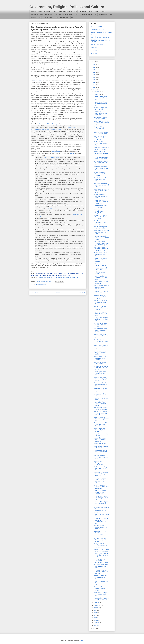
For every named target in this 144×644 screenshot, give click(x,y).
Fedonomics (83, 11)
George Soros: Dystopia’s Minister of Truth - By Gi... (101, 163)
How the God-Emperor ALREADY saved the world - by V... (100, 413)
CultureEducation (86, 15)
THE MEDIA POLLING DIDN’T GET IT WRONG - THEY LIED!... (100, 480)
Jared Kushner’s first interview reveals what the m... (101, 196)
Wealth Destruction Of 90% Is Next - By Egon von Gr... (101, 153)
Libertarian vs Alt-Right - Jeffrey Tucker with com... (101, 325)
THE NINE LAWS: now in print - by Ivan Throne (101, 158)
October (97, 603)
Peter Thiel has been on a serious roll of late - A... (101, 599)
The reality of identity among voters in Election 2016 (100, 492)
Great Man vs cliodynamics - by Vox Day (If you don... (101, 222)
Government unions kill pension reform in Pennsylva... (100, 424)
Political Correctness (65, 11)
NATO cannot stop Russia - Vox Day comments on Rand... (101, 123)
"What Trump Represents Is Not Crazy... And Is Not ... (101, 594)
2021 (94, 77)
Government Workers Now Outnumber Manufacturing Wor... (101, 509)
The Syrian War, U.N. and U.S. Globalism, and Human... (101, 545)
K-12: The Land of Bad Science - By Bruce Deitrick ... (100, 302)
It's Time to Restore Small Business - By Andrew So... (101, 319)
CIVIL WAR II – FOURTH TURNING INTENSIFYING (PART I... (101, 533)
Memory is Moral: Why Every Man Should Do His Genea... (101, 202)
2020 (94, 80)
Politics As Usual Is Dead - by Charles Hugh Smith (101, 550)
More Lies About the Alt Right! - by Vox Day (100, 269)
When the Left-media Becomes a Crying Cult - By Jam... (101, 379)
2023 (94, 72)
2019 (94, 82)
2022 (94, 75)
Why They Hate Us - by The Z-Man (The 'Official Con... (101, 515)
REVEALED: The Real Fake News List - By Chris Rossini (100, 254)
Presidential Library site (52, 209)
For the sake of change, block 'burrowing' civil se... (101, 452)
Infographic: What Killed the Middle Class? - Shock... (101, 577)
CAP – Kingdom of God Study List (100, 37)
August (96, 608)
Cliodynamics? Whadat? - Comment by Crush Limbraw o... (101, 217)
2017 (94, 87)
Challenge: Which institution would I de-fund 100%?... (101, 113)
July (95, 610)
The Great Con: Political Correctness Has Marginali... (101, 260)
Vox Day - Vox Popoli (97, 45)
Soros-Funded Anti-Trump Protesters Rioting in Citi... (101, 384)
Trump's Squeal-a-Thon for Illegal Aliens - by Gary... (100, 278)
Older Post (81, 293)
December (97, 92)
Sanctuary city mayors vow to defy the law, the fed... (101, 336)
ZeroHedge (94, 54)
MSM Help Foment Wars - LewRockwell (101, 108)
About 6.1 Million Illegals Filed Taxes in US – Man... (101, 503)
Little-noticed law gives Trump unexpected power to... (100, 330)
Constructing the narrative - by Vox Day (101, 447)
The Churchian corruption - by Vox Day (101, 292)
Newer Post (35, 293)
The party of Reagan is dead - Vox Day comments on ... (100, 128)
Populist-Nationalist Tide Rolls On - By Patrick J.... (101, 104)
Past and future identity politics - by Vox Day (100, 408)
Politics (34, 11)
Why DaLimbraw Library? (98, 27)
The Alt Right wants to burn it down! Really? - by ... (101, 373)
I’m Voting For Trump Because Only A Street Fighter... (101, 540)
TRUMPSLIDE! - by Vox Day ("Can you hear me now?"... (101, 498)
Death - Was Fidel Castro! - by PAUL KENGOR (101, 133)
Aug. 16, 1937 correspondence (52, 157)
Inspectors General (38, 81)
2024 (94, 70)
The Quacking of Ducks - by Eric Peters (101, 206)
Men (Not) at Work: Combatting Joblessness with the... (101, 561)
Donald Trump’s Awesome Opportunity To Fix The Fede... (101, 232)
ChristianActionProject (66, 15)
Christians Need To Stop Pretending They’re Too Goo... (101, 555)
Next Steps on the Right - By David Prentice (101, 118)
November (97, 94)
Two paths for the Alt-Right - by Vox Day (101, 435)
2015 (94, 628)
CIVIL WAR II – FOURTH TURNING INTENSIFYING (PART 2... (101, 521)
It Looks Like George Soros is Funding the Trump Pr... (100, 440)
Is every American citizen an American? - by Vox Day (101, 347)
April (96, 618)
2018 (94, 85)
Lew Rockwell (94, 48)
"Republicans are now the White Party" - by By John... (101, 368)
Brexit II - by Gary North (101, 444)
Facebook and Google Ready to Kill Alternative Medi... (101, 238)
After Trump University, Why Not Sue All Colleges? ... (100, 138)
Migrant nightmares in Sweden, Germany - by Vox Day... (101, 572)
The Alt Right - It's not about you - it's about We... (100, 314)
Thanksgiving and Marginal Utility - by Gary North (100, 211)
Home (58, 293)
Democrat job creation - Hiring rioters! (100, 363)
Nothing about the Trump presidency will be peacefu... (101, 358)
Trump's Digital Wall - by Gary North (101, 282)
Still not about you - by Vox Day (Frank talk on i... (101, 265)
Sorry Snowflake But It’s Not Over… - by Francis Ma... (101, 419)
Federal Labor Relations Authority (48, 124)
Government (47, 11)
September (97, 605)
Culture (97, 11)
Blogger (81, 640)
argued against (56, 152)
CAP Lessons (64, 18)
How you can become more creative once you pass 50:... (101, 308)
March (96, 620)
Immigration (103, 15)
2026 (94, 65)
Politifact (72, 153)
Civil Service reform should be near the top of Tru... (101, 457)
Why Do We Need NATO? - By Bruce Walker (101, 227)
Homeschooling (48, 18)
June (96, 613)
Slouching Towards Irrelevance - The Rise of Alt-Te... (101, 297)
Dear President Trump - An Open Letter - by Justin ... (101, 341)
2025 (94, 67)
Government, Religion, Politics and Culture (67, 7)
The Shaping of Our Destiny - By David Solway (100, 404)
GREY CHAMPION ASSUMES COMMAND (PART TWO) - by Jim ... (101, 243)
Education (35, 15)
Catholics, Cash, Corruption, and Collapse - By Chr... (100, 463)
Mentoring (48, 15)
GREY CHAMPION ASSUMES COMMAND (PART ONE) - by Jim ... (101, 249)
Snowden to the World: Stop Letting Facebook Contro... (101, 168)
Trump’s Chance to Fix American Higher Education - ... (100, 179)
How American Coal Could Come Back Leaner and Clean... (101, 185)
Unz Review (94, 51)
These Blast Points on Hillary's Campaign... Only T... (100, 588)
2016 (94, 90)
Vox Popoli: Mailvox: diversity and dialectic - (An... (101, 143)
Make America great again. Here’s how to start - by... (100, 527)
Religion (34, 18)
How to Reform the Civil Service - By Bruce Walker (101, 353)
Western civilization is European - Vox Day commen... (100, 174)
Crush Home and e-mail (97, 30)
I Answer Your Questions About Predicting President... (101, 474)
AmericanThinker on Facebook (68, 277)
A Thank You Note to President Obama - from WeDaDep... (101, 487)
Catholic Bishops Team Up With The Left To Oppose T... (101, 287)
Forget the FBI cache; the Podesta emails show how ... (101, 583)
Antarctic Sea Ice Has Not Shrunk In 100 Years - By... (101, 191)
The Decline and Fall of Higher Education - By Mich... (101, 98)
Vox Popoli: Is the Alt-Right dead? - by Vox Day (101, 148)
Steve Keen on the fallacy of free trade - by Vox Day (101, 390)
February (97, 623)
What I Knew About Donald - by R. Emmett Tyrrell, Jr (101, 430)
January (97, 625)
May (95, 615)
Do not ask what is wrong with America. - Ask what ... (101, 566)
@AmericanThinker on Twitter (48, 277)
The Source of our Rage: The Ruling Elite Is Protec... (101, 468)
